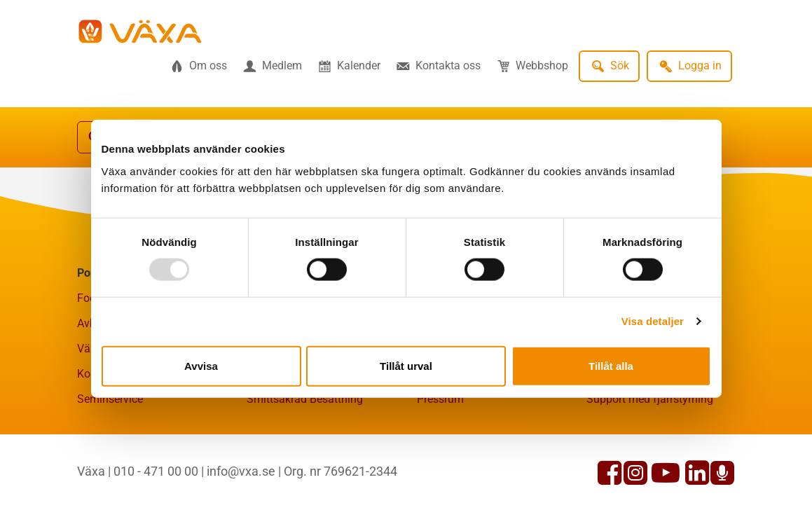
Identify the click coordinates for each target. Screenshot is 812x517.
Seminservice (110, 399)
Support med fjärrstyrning (650, 399)
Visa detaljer (653, 321)
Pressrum (440, 399)
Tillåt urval (406, 365)
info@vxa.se (241, 471)
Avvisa (201, 365)
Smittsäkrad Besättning (305, 399)
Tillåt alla (611, 365)
